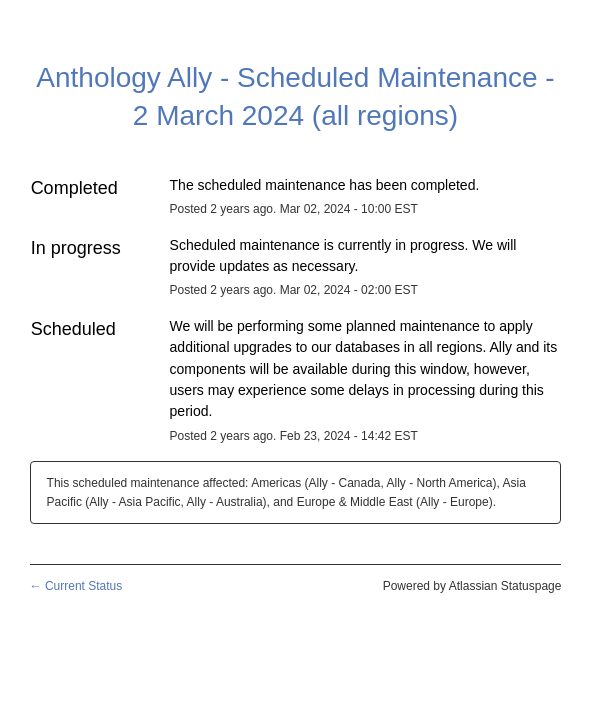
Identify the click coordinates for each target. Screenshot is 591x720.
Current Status (76, 586)
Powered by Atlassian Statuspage (472, 586)
